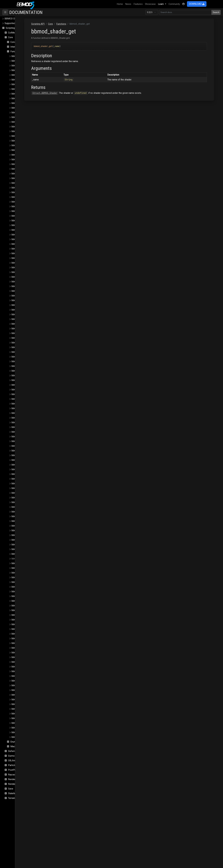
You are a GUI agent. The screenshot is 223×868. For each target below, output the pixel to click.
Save (11, 789)
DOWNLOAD (197, 4)
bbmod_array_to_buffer (24, 66)
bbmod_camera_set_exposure (27, 127)
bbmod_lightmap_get (23, 357)
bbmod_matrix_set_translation (27, 432)
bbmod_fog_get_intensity (25, 178)
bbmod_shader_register (24, 568)
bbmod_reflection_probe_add (27, 474)
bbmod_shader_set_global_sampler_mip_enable (37, 657)
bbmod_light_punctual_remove (27, 347)
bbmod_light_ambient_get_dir (27, 253)
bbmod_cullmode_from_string (27, 155)
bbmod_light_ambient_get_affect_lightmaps (35, 249)
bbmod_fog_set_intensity (25, 202)
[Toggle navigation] (5, 12)
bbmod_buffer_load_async (25, 94)
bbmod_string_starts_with (25, 699)
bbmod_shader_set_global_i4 (27, 610)
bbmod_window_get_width (26, 737)
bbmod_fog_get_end (22, 174)
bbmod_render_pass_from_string (29, 507)
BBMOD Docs (12, 19)
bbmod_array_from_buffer (25, 61)
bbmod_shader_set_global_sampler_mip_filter (36, 662)
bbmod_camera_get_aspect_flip (28, 98)
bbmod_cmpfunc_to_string (25, 150)
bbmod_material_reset (23, 394)
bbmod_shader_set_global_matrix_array (32, 624)
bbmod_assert (19, 70)
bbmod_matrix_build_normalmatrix (29, 399)
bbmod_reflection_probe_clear (27, 479)
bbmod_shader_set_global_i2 (27, 601)
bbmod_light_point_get (24, 314)
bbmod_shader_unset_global (27, 676)
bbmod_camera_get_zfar (25, 117)
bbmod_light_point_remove (26, 319)
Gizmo (11, 756)
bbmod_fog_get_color (23, 169)
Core (10, 37)
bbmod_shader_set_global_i (26, 596)
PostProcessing (16, 770)
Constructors (17, 42)
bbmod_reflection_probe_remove (29, 498)
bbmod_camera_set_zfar (25, 141)
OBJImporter (15, 761)
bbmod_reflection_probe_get (27, 493)
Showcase (150, 4)
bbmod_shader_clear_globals (27, 549)
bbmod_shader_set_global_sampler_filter (33, 634)
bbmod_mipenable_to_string (26, 441)
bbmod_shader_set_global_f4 (27, 587)
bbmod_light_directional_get (26, 291)
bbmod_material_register (25, 390)
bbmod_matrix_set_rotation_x (27, 413)
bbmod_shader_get (22, 559)
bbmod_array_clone (22, 56)
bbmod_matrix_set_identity (26, 408)
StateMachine (15, 793)
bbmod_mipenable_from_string (28, 436)
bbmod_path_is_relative (24, 465)
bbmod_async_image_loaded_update (31, 75)
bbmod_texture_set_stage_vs (27, 718)
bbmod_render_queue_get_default (30, 526)
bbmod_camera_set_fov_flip (27, 131)
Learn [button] (161, 4)
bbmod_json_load (21, 239)
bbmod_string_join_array (24, 690)
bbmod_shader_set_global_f (27, 573)
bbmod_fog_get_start (23, 183)
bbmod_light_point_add (24, 300)
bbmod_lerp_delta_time (24, 244)
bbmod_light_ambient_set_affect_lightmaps (35, 272)
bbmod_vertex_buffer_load (26, 723)
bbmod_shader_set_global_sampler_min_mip (35, 648)
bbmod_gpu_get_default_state (28, 216)
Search (216, 12)
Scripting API (12, 28)
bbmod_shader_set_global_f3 (27, 582)
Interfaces (16, 47)
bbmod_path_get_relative (25, 455)
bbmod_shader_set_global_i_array (30, 615)
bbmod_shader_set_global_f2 (27, 577)
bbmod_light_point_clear (24, 305)
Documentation (26, 12)
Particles (13, 765)
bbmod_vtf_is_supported (25, 728)
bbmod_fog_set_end (22, 197)
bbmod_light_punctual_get (25, 343)
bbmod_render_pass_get (25, 512)
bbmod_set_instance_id (24, 544)
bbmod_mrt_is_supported (25, 446)
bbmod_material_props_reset (27, 380)
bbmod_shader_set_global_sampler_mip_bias (36, 653)
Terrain (11, 798)
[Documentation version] (152, 12)
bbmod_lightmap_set (23, 361)
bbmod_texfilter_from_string (26, 709)
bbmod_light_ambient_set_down (29, 282)
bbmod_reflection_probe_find (27, 488)
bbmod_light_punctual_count (26, 338)
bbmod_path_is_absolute (25, 460)
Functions (15, 51)
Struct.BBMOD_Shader (74, 93)
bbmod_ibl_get (19, 225)
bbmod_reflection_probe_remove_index (32, 502)
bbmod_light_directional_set (26, 296)
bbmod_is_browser (22, 235)
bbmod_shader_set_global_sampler (30, 629)
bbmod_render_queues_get (26, 535)
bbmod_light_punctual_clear (26, 333)
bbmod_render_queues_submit (28, 540)
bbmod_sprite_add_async (25, 681)
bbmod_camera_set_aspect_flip (28, 122)
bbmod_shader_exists (23, 554)
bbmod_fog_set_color (23, 192)
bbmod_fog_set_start (23, 206)
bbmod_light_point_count (25, 310)
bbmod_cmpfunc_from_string (27, 145)
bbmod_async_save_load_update (29, 80)
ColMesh (13, 33)
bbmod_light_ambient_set (25, 267)
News (128, 4)
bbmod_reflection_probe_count (28, 483)
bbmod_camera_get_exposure (27, 103)
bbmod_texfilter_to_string (25, 714)
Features (138, 4)
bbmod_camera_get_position (27, 112)
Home (120, 4)
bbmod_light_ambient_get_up (27, 263)
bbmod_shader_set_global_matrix (29, 620)
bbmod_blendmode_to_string (27, 89)
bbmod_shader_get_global (25, 563)
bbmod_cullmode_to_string (26, 159)
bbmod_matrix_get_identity (26, 404)
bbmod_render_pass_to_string (28, 521)
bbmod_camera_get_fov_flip (27, 108)
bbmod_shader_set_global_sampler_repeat (34, 667)
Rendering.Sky (15, 784)
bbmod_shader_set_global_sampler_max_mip (36, 643)
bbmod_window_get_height (26, 732)
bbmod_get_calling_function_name (30, 211)
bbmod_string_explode (24, 685)
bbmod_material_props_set (26, 385)
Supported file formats (16, 23)
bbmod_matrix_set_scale (25, 427)
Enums (14, 742)
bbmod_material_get (22, 371)
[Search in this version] (185, 12)
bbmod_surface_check (23, 704)
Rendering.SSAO (16, 779)
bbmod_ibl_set (19, 230)
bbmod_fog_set (20, 188)
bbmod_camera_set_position (27, 136)
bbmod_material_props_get (26, 375)
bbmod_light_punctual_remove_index (31, 352)
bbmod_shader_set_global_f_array (30, 591)
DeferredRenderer (17, 751)
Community (174, 4)
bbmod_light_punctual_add (25, 328)
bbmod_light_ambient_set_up (27, 286)
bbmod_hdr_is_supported (25, 220)
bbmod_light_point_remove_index (29, 324)
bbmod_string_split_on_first (26, 695)
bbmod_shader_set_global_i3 (27, 606)
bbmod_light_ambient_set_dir (27, 277)
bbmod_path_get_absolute (25, 451)
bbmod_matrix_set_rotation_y (27, 418)
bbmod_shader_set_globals (26, 671)
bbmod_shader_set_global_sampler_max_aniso (37, 638)
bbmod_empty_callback (24, 164)
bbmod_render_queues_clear (27, 530)
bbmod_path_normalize (24, 469)
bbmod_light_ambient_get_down (29, 258)
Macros (14, 746)
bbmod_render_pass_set (25, 516)
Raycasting (14, 775)
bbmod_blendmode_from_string (28, 84)
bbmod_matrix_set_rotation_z (27, 422)
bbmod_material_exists (24, 366)
